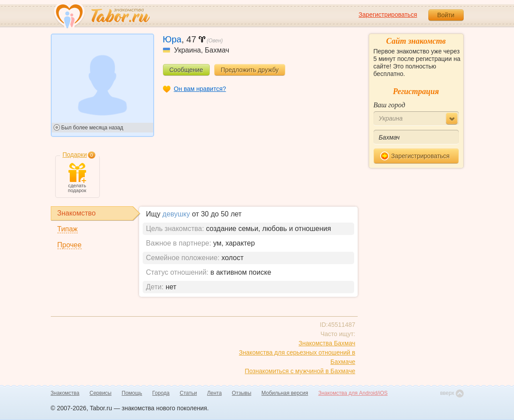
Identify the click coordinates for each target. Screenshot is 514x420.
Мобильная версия (285, 393)
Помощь (132, 393)
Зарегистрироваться (388, 15)
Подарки (75, 155)
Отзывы (242, 393)
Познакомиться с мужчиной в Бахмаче (300, 371)
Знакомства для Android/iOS (353, 393)
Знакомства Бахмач (327, 343)
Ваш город (389, 105)
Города (161, 393)
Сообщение (186, 70)
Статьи (188, 393)
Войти (446, 15)
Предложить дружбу (250, 70)
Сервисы (101, 393)
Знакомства (65, 393)
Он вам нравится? (200, 89)
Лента (214, 393)
